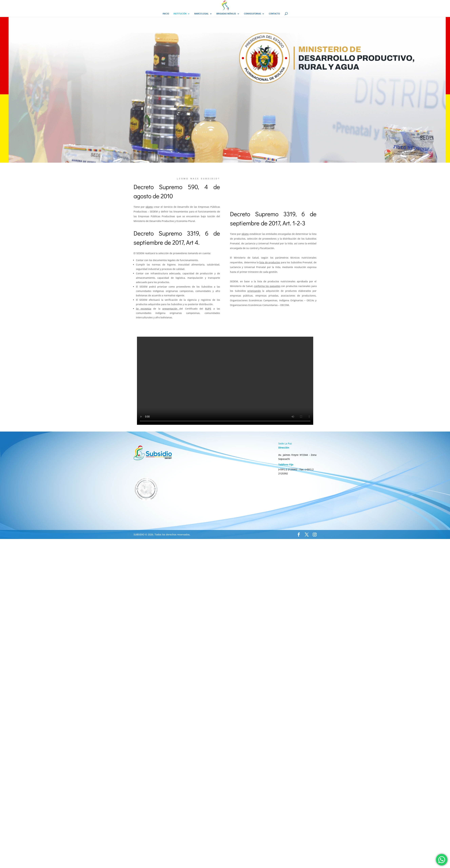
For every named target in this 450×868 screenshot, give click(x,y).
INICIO (166, 14)
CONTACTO (274, 14)
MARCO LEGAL (201, 14)
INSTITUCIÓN (180, 14)
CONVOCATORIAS (252, 14)
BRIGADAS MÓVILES (226, 14)
